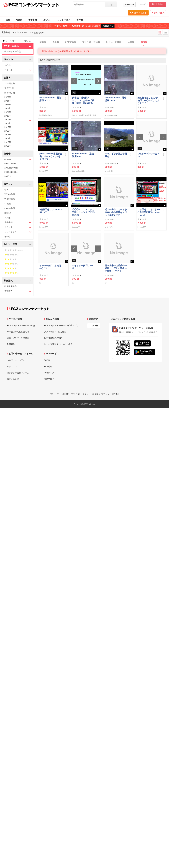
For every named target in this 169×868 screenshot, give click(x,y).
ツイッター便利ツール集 (83, 267)
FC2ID (47, 360)
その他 (79, 20)
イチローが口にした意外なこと (50, 267)
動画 (8, 20)
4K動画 (8, 204)
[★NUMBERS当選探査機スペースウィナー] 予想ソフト (51, 156)
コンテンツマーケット (39, 5)
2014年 (8, 138)
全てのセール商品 (13, 52)
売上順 (56, 42)
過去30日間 (10, 93)
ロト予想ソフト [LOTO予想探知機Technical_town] (149, 212)
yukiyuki (110, 171)
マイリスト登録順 (91, 42)
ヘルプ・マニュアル (16, 360)
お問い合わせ (13, 379)
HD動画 (8, 213)
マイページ (129, 4)
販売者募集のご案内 (53, 338)
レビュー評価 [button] (18, 244)
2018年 (8, 123)
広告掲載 (116, 394)
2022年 (8, 108)
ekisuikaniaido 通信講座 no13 (50, 99)
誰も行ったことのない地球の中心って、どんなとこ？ (149, 100)
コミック (47, 20)
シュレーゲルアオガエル (149, 155)
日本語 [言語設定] (95, 326)
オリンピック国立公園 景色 (116, 155)
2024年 (8, 101)
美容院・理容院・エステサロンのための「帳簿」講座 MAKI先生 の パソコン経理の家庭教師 (83, 101)
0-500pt (18, 159)
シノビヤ (110, 227)
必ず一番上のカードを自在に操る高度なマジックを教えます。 (116, 212)
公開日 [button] (18, 78)
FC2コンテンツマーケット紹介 (21, 325)
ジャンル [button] (18, 60)
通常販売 (18, 291)
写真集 (19, 20)
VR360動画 (10, 199)
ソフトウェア (64, 20)
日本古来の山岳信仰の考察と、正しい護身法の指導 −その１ (116, 268)
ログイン (144, 4)
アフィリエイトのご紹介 (55, 332)
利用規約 (11, 344)
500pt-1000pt (10, 164)
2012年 (8, 146)
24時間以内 (10, 83)
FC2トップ (54, 394)
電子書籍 (33, 20)
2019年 (18, 120)
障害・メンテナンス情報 (18, 338)
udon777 (45, 171)
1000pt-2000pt (11, 168)
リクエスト (12, 366)
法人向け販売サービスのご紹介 (58, 344)
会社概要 (65, 394)
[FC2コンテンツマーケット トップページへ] (28, 309)
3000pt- (8, 176)
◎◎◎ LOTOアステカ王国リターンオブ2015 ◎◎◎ (83, 212)
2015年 (8, 135)
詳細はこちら (108, 26)
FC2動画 (48, 366)
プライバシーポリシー (81, 394)
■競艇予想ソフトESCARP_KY (51, 211)
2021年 (8, 112)
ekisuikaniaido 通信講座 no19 (116, 99)
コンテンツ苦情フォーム (18, 373)
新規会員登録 (158, 4)
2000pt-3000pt (11, 172)
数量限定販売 (10, 286)
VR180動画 (10, 194)
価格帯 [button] (18, 154)
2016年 (8, 131)
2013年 (8, 142)
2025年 (8, 97)
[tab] (104, 42)
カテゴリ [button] (18, 184)
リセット (29, 41)
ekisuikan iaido (47, 115)
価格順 (144, 42)
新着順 (43, 42)
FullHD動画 (10, 208)
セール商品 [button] (18, 46)
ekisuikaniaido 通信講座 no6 (83, 155)
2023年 (8, 105)
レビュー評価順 (114, 42)
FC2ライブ (49, 373)
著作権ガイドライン (101, 394)
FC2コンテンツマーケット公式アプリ (61, 325)
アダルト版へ (158, 13)
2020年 (8, 116)
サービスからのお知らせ (18, 332)
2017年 (8, 127)
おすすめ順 (71, 42)
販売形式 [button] (18, 281)
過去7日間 (9, 88)
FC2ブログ (49, 379)
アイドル (18, 70)
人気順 (131, 42)
